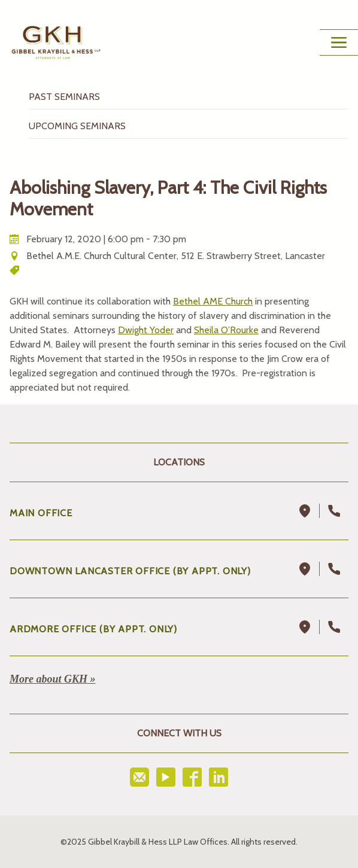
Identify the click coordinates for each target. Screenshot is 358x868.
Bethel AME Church (213, 301)
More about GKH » (53, 679)
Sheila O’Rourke (226, 330)
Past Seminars (64, 97)
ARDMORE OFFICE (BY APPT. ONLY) (93, 629)
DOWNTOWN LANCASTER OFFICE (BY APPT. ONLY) (130, 571)
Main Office (41, 513)
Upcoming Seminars (77, 126)
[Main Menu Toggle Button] (339, 42)
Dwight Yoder (146, 330)
